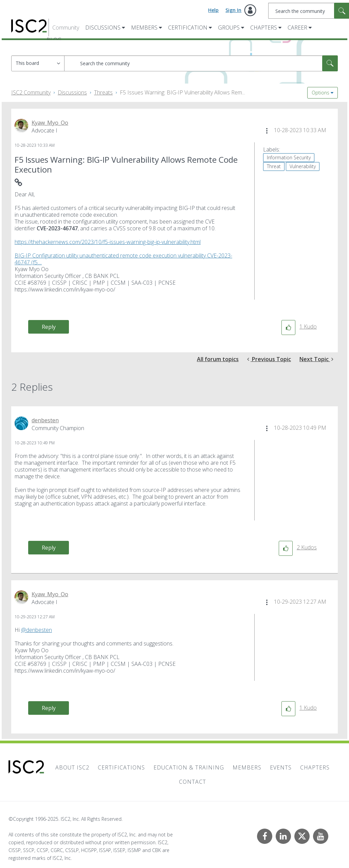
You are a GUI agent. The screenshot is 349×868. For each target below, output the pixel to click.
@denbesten (36, 630)
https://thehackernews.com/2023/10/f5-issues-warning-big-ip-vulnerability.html (108, 242)
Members (144, 28)
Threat (274, 166)
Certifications (121, 767)
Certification (188, 28)
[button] (267, 131)
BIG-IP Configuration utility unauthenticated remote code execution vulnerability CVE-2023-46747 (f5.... (123, 259)
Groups (229, 28)
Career (297, 28)
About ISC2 (72, 767)
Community (66, 28)
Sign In (233, 10)
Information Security (289, 157)
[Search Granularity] (38, 63)
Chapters (264, 28)
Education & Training (189, 767)
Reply (49, 327)
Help (213, 10)
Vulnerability (303, 166)
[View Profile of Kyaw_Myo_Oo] (50, 123)
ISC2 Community (31, 92)
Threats (103, 92)
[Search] (201, 63)
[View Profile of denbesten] (45, 420)
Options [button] (320, 93)
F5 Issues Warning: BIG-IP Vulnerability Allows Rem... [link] (182, 92)
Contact (192, 782)
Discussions (103, 28)
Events (281, 767)
